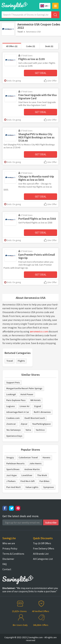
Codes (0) (30, 46)
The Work (42, 475)
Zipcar (24, 424)
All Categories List (43, 559)
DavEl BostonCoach (35, 418)
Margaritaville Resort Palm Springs (24, 388)
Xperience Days (14, 436)
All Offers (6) (12, 46)
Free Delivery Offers (44, 548)
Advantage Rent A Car (18, 412)
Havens (46, 457)
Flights (21, 361)
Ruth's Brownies (42, 412)
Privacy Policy (10, 548)
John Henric (36, 463)
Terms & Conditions (13, 554)
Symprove (48, 487)
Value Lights (32, 487)
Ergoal (38, 406)
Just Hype (11, 475)
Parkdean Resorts (15, 463)
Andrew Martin (32, 469)
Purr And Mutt (14, 487)
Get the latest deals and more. (21, 516)
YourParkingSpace (41, 424)
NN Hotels (36, 400)
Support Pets (13, 382)
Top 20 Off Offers (42, 543)
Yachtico (40, 430)
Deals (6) (49, 46)
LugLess (11, 406)
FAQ (5, 564)
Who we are (9, 543)
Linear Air (25, 406)
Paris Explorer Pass (16, 400)
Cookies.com (13, 418)
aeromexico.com (39, 331)
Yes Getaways (14, 430)
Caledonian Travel (28, 457)
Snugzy (10, 457)
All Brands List (41, 554)
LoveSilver (27, 475)
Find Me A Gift (28, 481)
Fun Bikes (44, 481)
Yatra (28, 430)
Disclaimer (8, 559)
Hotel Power (27, 394)
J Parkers (11, 481)
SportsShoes (13, 469)
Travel (20, 32)
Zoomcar (11, 424)
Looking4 (11, 394)
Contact (7, 569)
